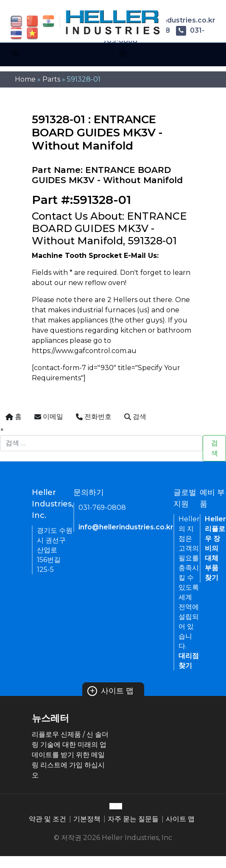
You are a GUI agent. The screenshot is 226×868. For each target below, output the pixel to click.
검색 (215, 448)
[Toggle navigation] (15, 54)
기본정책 (87, 819)
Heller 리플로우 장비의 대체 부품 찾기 (215, 548)
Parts (51, 79)
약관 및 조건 (47, 819)
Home (25, 79)
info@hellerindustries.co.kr (126, 527)
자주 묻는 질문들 (133, 819)
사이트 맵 (111, 691)
